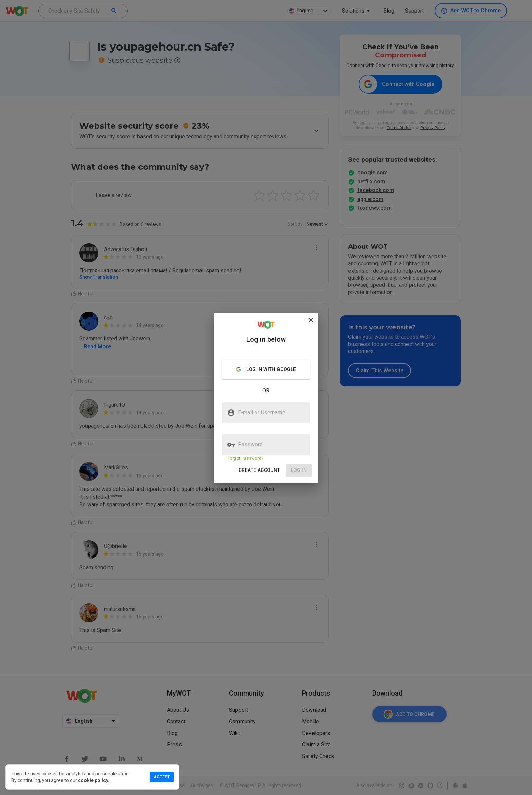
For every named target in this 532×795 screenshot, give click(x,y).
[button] (259, 470)
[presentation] (266, 397)
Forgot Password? (245, 458)
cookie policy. (94, 780)
